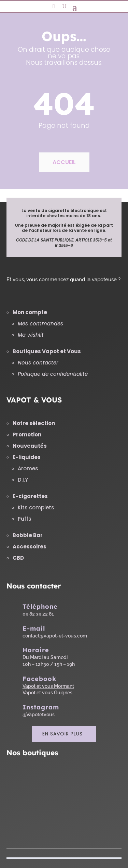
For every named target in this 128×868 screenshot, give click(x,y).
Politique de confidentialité (53, 374)
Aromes (28, 468)
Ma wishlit (31, 335)
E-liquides (27, 457)
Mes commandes (40, 324)
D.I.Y (23, 480)
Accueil (64, 162)
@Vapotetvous (39, 715)
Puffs (25, 519)
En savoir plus (62, 734)
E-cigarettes (30, 496)
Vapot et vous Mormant (48, 686)
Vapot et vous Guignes (47, 693)
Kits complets (36, 507)
